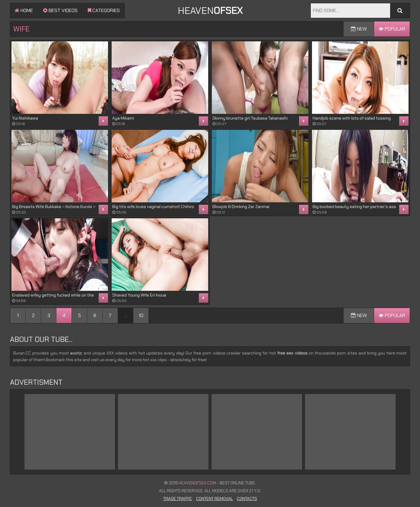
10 (141, 315)
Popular (392, 29)
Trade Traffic (178, 499)
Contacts (247, 499)
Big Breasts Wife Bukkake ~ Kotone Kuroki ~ (54, 207)
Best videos (60, 10)
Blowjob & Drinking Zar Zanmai (241, 207)
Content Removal (215, 499)
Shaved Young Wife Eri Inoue (139, 295)
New (359, 29)
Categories (104, 10)
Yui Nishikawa (25, 118)
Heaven (210, 11)
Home (24, 10)
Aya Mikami (123, 118)
